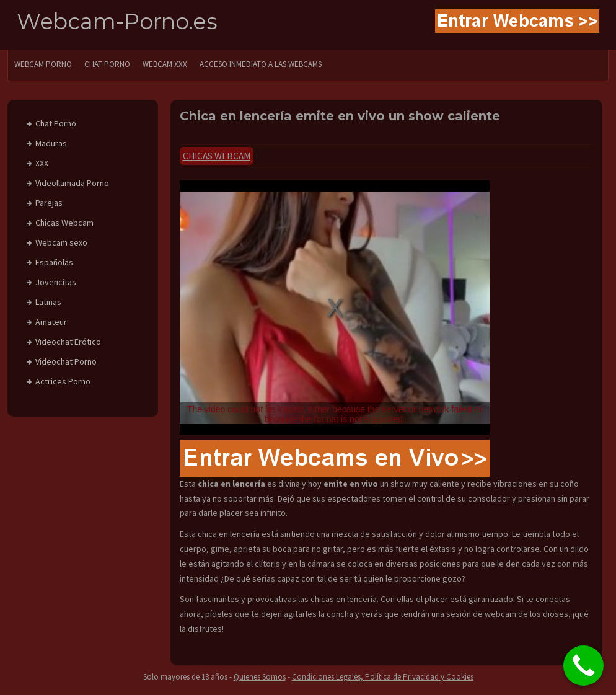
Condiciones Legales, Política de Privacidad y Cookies (383, 677)
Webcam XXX (165, 64)
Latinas (48, 302)
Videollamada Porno (72, 183)
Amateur (51, 322)
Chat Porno (56, 123)
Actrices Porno (63, 381)
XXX (42, 163)
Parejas (49, 203)
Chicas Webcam (217, 156)
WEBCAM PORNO (43, 64)
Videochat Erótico (68, 342)
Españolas (54, 262)
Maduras (51, 143)
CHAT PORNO (107, 64)
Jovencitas (56, 282)
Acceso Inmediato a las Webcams (261, 64)
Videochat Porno (66, 361)
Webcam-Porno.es (117, 21)
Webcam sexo (61, 242)
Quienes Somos (260, 677)
